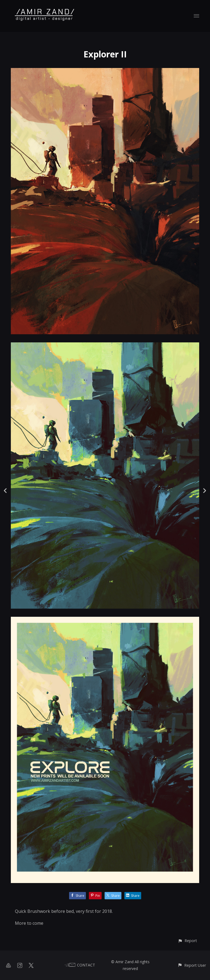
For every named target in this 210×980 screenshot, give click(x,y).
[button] (187, 941)
